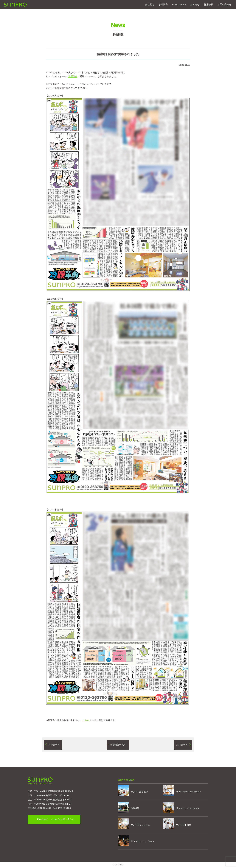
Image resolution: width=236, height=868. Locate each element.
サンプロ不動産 (177, 824)
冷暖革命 (73, 76)
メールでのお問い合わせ (56, 819)
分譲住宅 (129, 807)
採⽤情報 (209, 4)
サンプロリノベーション (181, 807)
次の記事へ (182, 745)
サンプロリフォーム (134, 824)
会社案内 (150, 4)
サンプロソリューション (136, 840)
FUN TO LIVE (179, 4)
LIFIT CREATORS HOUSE (182, 791)
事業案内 (163, 4)
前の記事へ (54, 745)
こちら (86, 720)
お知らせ (195, 4)
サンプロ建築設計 (133, 791)
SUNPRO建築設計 (15, 5)
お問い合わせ (224, 4)
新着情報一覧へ (118, 745)
